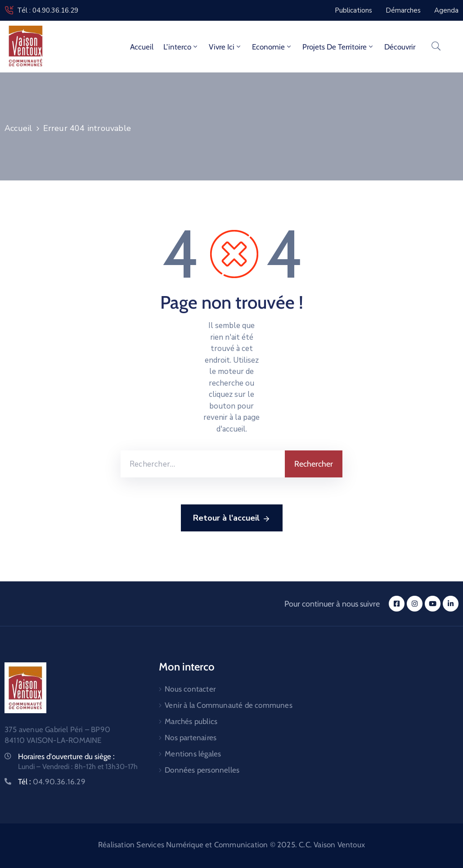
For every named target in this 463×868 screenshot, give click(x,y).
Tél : (52, 782)
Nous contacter (190, 689)
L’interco (181, 47)
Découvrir (400, 47)
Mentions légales (193, 754)
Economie (272, 47)
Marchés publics (191, 721)
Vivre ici (225, 47)
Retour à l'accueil (232, 518)
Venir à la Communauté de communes (229, 705)
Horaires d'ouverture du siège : (66, 756)
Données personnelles (202, 770)
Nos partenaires (191, 738)
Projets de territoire (338, 47)
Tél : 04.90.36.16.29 (48, 10)
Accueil (142, 47)
